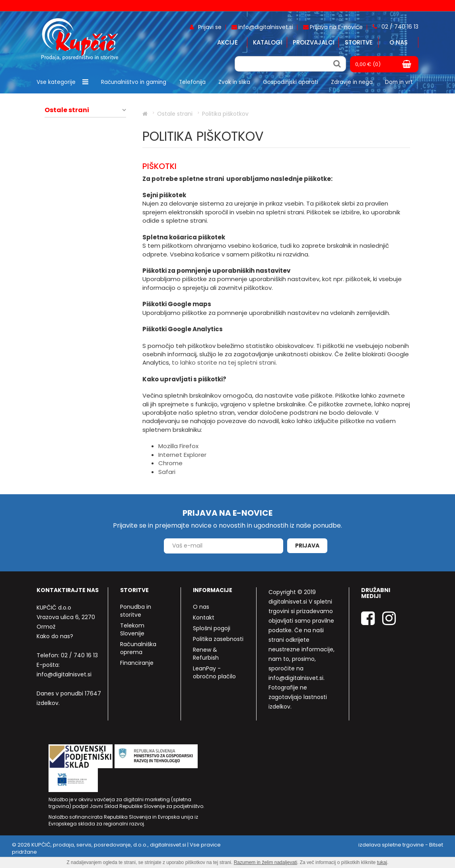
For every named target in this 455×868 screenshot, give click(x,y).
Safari (167, 472)
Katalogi (268, 42)
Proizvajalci (314, 42)
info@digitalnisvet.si (64, 674)
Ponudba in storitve (136, 611)
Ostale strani (67, 110)
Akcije (227, 42)
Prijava (307, 546)
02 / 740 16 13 (79, 655)
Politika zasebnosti (218, 639)
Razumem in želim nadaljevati (265, 862)
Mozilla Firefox (178, 446)
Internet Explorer (182, 455)
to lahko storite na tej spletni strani (224, 362)
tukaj (382, 862)
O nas (399, 42)
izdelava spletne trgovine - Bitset (401, 845)
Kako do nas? (55, 636)
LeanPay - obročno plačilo (214, 672)
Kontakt (204, 618)
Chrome (170, 463)
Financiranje (137, 663)
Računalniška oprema (138, 648)
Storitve (359, 42)
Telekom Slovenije (132, 629)
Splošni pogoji (212, 628)
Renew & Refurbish (206, 654)
